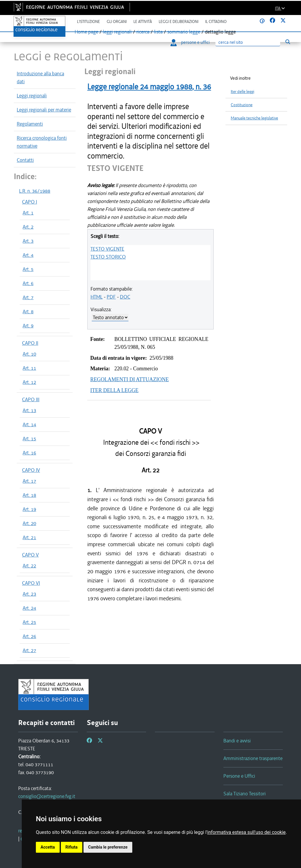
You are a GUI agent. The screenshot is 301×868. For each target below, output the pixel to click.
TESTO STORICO (108, 257)
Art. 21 (29, 537)
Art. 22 (29, 566)
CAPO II (30, 343)
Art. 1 (28, 213)
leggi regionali (117, 32)
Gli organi (117, 22)
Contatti (25, 160)
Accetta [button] (48, 847)
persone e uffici (190, 42)
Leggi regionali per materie (44, 110)
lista (158, 32)
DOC (125, 297)
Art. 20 (29, 523)
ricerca (143, 32)
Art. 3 (28, 241)
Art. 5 (28, 269)
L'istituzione (88, 22)
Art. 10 (29, 354)
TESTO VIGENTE (107, 249)
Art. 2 (28, 227)
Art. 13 (29, 410)
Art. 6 (28, 283)
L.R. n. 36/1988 (35, 191)
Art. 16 (29, 453)
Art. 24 (29, 608)
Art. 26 (29, 636)
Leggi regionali (32, 96)
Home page (86, 32)
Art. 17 (29, 481)
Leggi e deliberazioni (179, 22)
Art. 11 (29, 368)
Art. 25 (29, 622)
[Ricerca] (248, 43)
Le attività (143, 22)
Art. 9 (28, 326)
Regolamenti (30, 124)
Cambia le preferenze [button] (108, 847)
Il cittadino (216, 22)
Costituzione (242, 105)
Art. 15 (29, 439)
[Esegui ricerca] (288, 42)
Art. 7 (28, 297)
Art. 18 (29, 495)
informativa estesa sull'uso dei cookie (246, 832)
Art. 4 (28, 255)
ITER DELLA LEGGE (114, 390)
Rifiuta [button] (72, 847)
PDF (111, 297)
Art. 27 (29, 650)
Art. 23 (29, 594)
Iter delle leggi (243, 92)
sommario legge (184, 32)
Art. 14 (29, 424)
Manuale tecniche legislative (254, 118)
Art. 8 (28, 311)
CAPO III (31, 399)
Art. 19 (29, 509)
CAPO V (30, 555)
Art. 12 (29, 382)
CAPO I (30, 202)
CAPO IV (31, 470)
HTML (97, 297)
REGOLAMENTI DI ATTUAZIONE (129, 379)
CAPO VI (31, 583)
